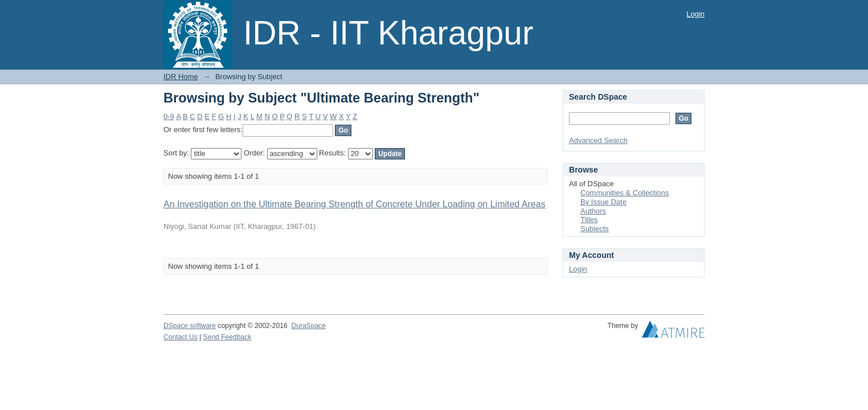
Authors (593, 211)
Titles (589, 220)
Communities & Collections (625, 193)
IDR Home (181, 77)
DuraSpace (308, 326)
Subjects (595, 229)
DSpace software (190, 326)
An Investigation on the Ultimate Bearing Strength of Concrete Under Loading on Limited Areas (355, 204)
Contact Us (181, 337)
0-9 (169, 116)
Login (695, 14)
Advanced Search (598, 140)
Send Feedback (228, 337)
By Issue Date (603, 202)
